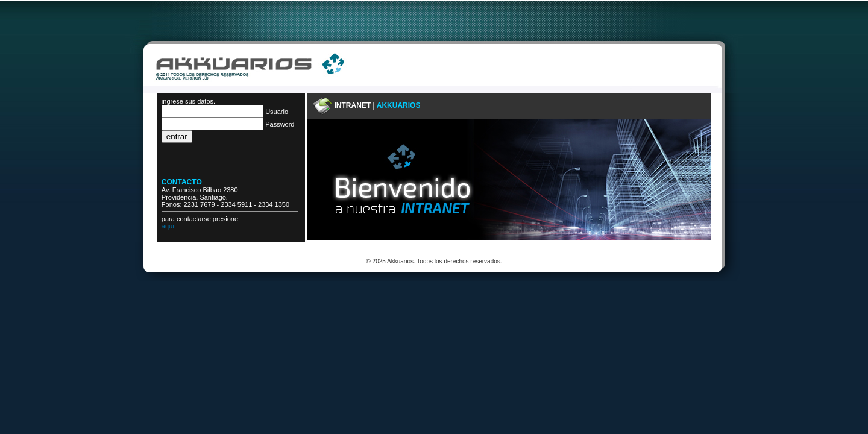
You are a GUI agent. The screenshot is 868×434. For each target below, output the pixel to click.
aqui (168, 226)
